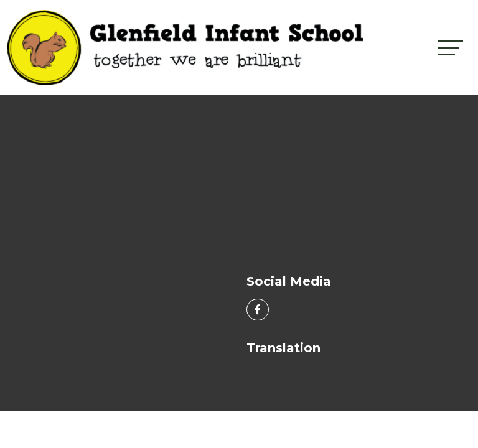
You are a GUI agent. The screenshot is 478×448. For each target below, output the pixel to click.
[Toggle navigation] (451, 48)
